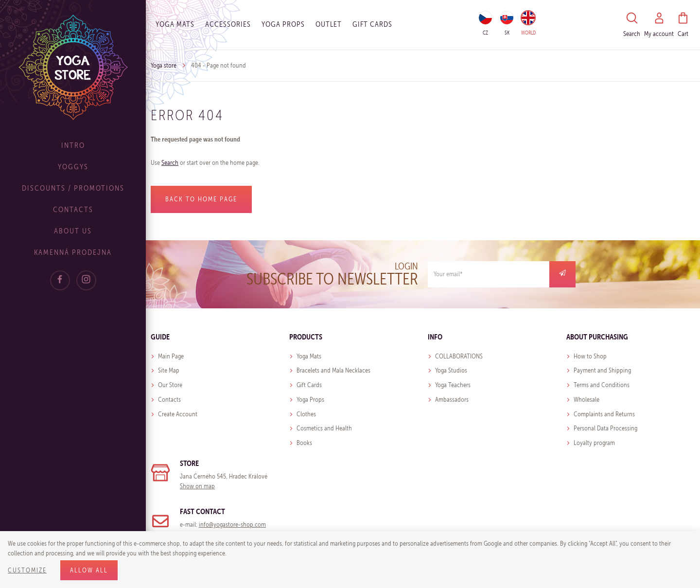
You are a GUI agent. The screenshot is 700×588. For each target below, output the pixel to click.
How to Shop (590, 356)
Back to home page (201, 199)
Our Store (170, 385)
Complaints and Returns (604, 414)
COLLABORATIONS (459, 356)
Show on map (197, 486)
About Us (73, 231)
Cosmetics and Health (324, 428)
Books (304, 443)
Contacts (73, 209)
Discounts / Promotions (73, 188)
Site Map (169, 370)
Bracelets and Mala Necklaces (333, 370)
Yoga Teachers (453, 385)
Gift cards (372, 24)
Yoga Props (283, 24)
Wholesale (586, 400)
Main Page (171, 356)
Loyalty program (594, 443)
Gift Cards (309, 385)
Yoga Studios (451, 370)
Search (170, 163)
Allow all (89, 570)
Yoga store (164, 65)
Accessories (228, 24)
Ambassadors (452, 400)
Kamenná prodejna (73, 252)
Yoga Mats (175, 24)
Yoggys (73, 167)
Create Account (178, 414)
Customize (27, 570)
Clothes (306, 414)
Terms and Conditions (602, 385)
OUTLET (329, 24)
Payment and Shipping (602, 370)
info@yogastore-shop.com (232, 525)
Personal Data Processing (605, 428)
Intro (73, 145)
